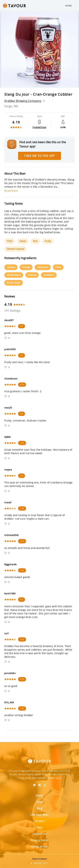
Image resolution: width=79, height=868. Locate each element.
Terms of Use (39, 847)
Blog (39, 808)
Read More (11, 191)
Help (39, 827)
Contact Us (40, 834)
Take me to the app (39, 156)
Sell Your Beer (39, 815)
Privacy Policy (40, 840)
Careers (40, 821)
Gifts (40, 802)
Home (69, 6)
